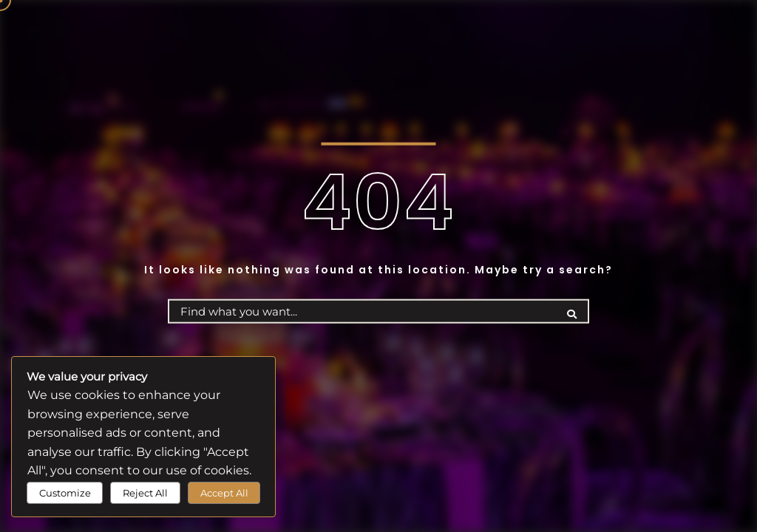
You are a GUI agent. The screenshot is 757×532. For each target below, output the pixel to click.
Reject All (145, 493)
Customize (65, 493)
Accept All (224, 493)
